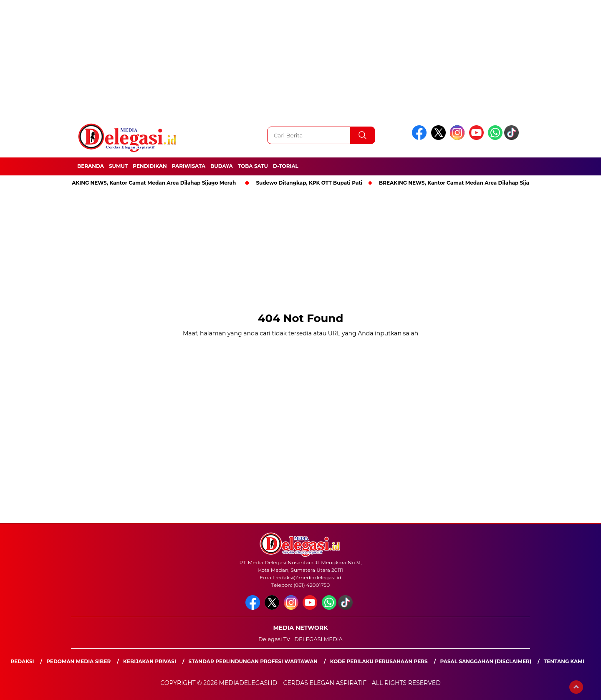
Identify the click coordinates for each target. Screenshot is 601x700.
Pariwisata (189, 166)
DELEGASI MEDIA (318, 639)
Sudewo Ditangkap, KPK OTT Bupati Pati (311, 183)
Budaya (222, 166)
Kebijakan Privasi (150, 661)
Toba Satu (253, 166)
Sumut (118, 166)
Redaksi (22, 661)
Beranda (91, 166)
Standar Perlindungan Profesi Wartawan (253, 661)
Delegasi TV (274, 639)
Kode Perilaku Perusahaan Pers (379, 661)
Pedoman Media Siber (78, 661)
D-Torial (286, 166)
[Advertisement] (250, 58)
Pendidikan (150, 166)
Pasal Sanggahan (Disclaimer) (486, 661)
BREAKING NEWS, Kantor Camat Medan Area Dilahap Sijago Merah (150, 183)
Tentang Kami (564, 661)
